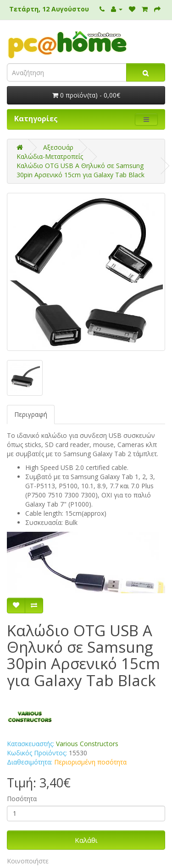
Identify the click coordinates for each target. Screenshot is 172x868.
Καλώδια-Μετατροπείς (50, 156)
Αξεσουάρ (58, 147)
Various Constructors (87, 744)
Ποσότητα (22, 799)
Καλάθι (86, 840)
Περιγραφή (31, 414)
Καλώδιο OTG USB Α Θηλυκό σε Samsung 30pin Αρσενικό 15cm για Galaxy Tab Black (80, 170)
